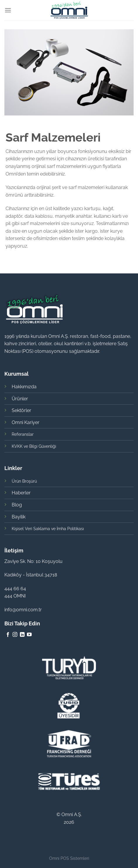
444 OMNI (15, 596)
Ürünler (20, 399)
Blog (17, 505)
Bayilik (19, 517)
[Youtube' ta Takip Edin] (29, 635)
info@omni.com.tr (23, 610)
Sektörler (21, 410)
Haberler (21, 493)
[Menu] (8, 10)
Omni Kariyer (26, 422)
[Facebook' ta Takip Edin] (8, 635)
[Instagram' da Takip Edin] (15, 635)
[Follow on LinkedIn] (22, 635)
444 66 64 (15, 589)
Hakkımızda (24, 387)
